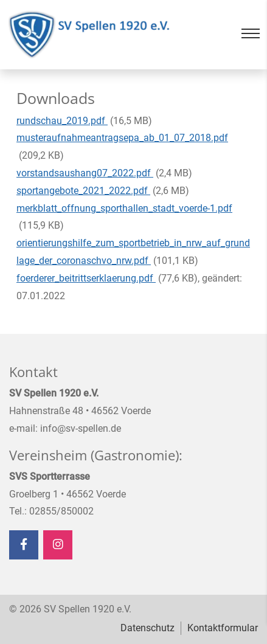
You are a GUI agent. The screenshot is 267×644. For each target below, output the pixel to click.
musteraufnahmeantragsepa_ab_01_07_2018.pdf (122, 138)
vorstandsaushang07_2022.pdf (85, 173)
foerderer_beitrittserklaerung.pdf (86, 278)
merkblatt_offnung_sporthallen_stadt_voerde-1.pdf (124, 208)
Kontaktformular (223, 628)
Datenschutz (147, 628)
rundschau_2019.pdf (62, 121)
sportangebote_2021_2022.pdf (83, 191)
